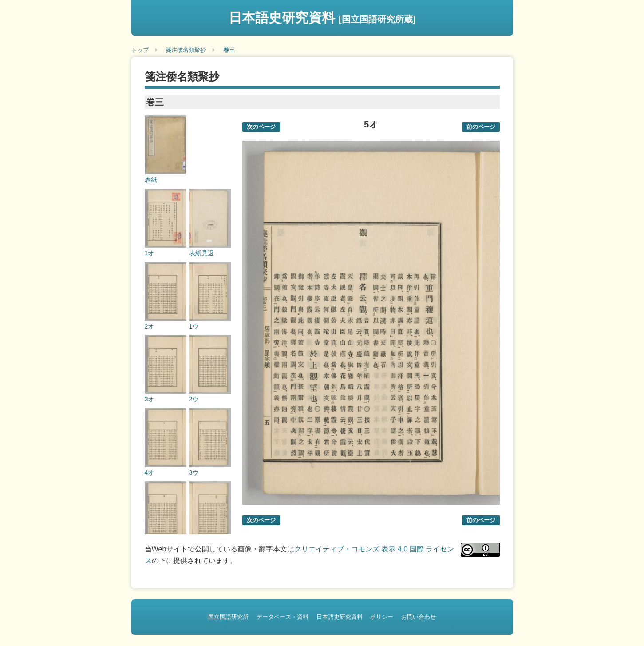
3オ (150, 399)
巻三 (229, 50)
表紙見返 (201, 253)
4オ (150, 472)
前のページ (481, 127)
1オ (150, 253)
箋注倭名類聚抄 (186, 50)
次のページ (261, 127)
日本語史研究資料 (322, 18)
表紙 (151, 180)
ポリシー (382, 617)
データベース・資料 (282, 617)
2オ (150, 326)
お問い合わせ (419, 617)
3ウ (194, 472)
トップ (140, 50)
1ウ (194, 326)
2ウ (194, 399)
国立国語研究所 (228, 617)
